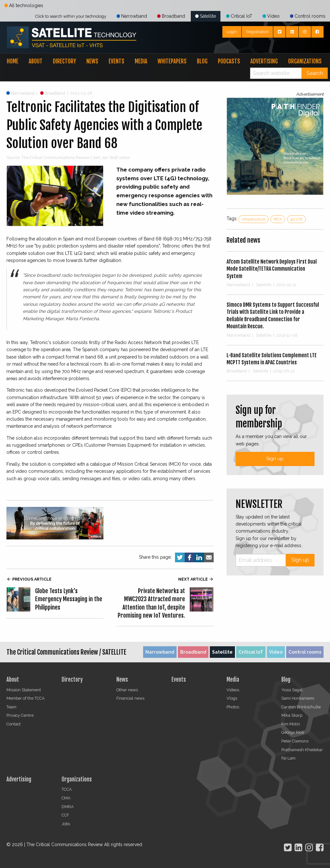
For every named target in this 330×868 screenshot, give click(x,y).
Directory (64, 61)
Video (271, 16)
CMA (66, 798)
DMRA (68, 807)
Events (116, 61)
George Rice (293, 732)
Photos (233, 707)
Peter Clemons (295, 741)
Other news (127, 690)
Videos (233, 690)
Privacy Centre (20, 715)
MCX (278, 219)
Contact (14, 724)
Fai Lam (288, 758)
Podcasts (229, 61)
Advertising (264, 61)
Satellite (206, 16)
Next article (196, 579)
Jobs (66, 824)
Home (13, 61)
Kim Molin (291, 724)
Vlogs (232, 698)
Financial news (130, 698)
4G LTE (296, 219)
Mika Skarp (292, 715)
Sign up (275, 459)
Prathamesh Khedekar (302, 750)
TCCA (67, 789)
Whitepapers (172, 61)
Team (11, 707)
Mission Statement (24, 690)
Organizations (305, 61)
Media (141, 61)
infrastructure (253, 219)
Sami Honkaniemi (298, 698)
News (92, 61)
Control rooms (308, 16)
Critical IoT (239, 16)
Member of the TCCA (26, 698)
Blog (202, 61)
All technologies (24, 5)
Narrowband (132, 16)
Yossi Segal (292, 690)
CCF (65, 815)
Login (232, 32)
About (36, 61)
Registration (257, 32)
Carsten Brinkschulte (301, 707)
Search (315, 73)
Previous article (29, 579)
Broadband (171, 16)
